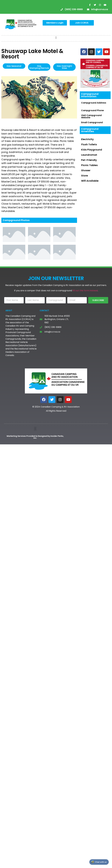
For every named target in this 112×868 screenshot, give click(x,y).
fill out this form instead (85, 291)
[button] (56, 38)
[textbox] (39, 143)
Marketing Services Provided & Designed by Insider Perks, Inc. (35, 437)
